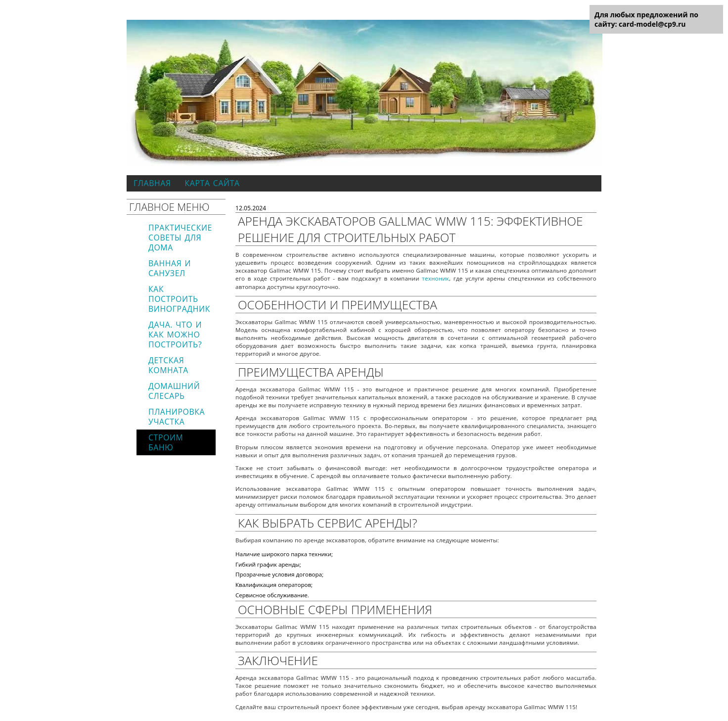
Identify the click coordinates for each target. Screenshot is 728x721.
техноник (435, 278)
